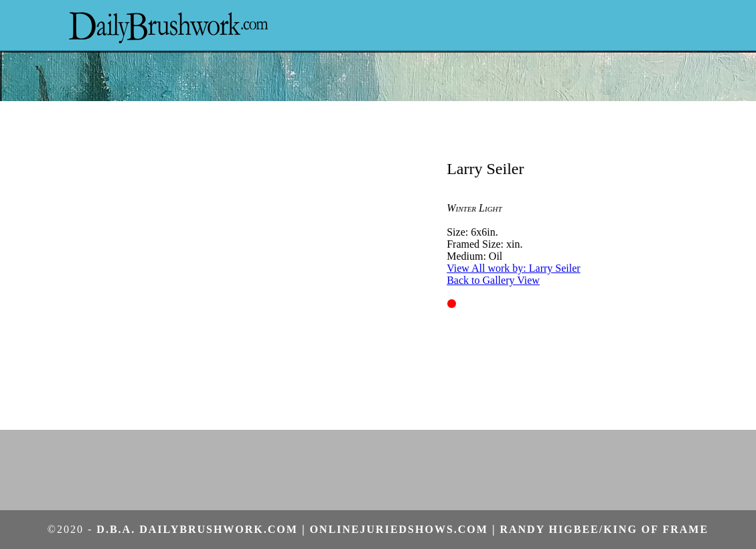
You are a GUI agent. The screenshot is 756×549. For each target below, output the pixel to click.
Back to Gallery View (493, 280)
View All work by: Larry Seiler (513, 268)
